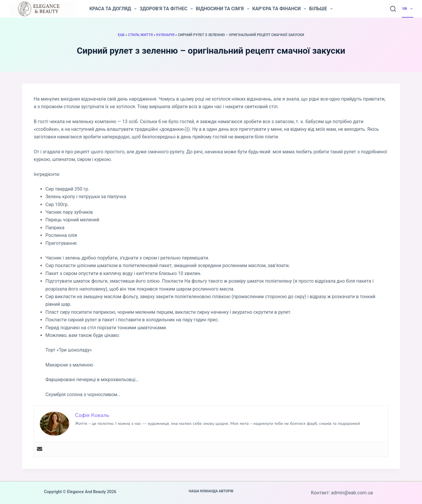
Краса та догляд (113, 9)
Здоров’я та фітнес (166, 9)
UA (408, 9)
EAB (121, 35)
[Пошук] (393, 9)
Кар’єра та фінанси (279, 9)
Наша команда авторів (211, 491)
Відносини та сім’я (222, 9)
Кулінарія (165, 35)
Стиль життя (141, 35)
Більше (321, 9)
